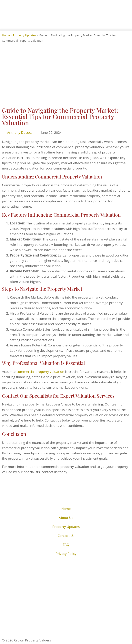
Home (6, 35)
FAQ (66, 545)
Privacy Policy (66, 554)
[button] (66, 30)
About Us (66, 518)
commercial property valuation (40, 372)
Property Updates (24, 35)
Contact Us (66, 536)
